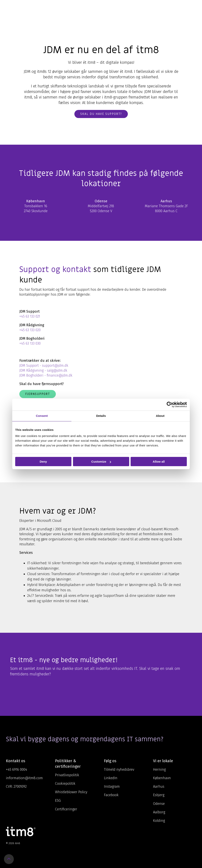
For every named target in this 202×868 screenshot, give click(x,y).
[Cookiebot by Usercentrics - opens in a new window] (170, 405)
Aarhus (159, 786)
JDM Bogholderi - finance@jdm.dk (46, 375)
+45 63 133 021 (30, 316)
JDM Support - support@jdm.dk (44, 366)
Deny (43, 462)
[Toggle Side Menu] (193, 7)
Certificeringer (66, 809)
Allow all (159, 462)
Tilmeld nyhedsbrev (119, 770)
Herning (159, 770)
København (162, 778)
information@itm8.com (24, 778)
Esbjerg (159, 795)
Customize (101, 462)
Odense (159, 804)
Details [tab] (101, 416)
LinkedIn (111, 778)
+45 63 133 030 (30, 343)
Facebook (111, 795)
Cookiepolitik (65, 784)
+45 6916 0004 (16, 770)
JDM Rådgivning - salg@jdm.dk (43, 370)
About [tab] (160, 416)
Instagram (112, 786)
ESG (58, 801)
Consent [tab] (42, 416)
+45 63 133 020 (30, 330)
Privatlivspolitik (67, 775)
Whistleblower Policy (71, 792)
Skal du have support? (101, 114)
